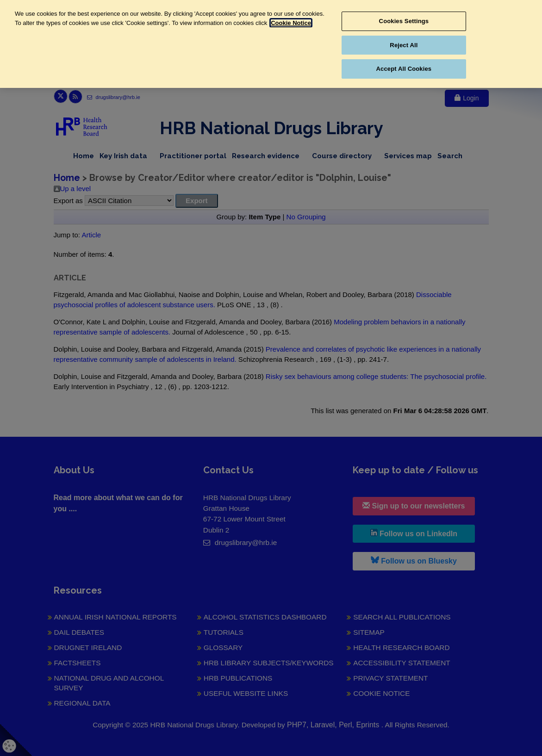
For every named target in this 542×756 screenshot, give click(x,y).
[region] (271, 44)
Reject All (404, 45)
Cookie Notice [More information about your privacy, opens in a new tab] (291, 23)
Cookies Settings (404, 21)
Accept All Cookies (404, 69)
